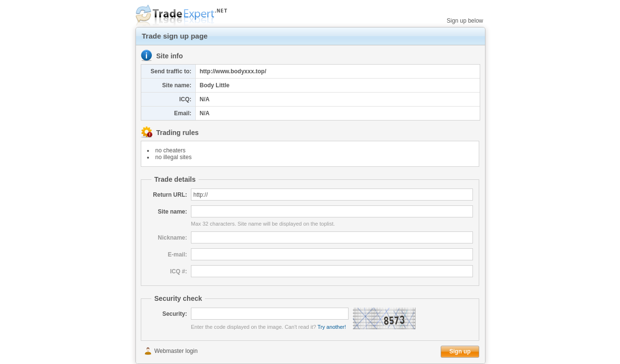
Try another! (332, 327)
